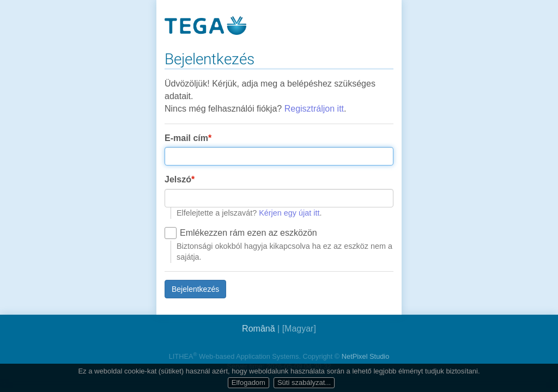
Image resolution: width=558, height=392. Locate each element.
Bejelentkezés (195, 289)
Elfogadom (248, 382)
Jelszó (178, 179)
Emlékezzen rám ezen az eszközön (248, 233)
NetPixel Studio (366, 356)
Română (258, 329)
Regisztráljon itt (314, 109)
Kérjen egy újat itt (289, 213)
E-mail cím (186, 138)
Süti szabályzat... (304, 382)
